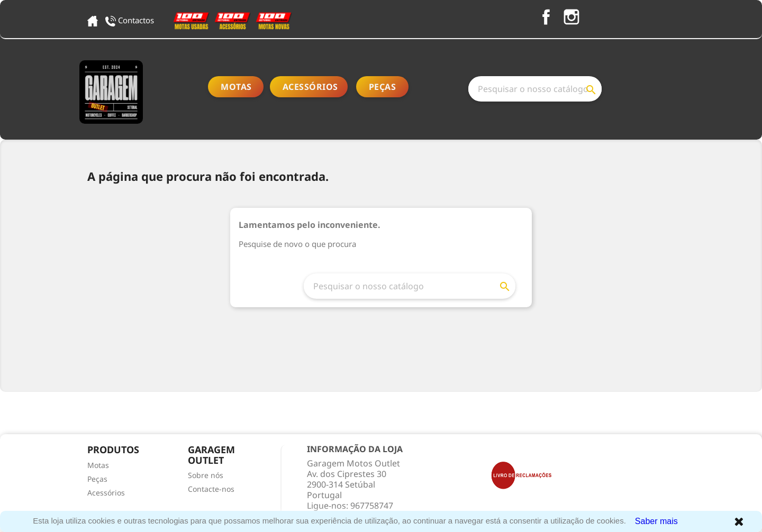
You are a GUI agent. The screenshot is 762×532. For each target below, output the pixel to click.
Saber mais (656, 521)
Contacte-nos (211, 489)
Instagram (571, 17)
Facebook (546, 17)
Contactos (131, 20)
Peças (383, 87)
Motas (236, 87)
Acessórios (310, 87)
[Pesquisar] (535, 89)
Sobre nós (206, 475)
